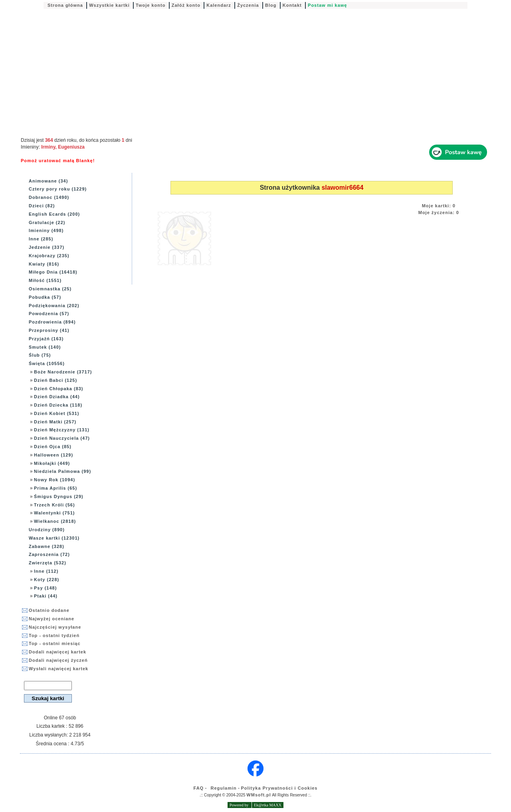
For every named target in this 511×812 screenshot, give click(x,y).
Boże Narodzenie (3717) (63, 372)
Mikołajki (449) (52, 463)
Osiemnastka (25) (50, 289)
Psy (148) (45, 588)
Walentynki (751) (54, 513)
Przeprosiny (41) (49, 330)
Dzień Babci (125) (55, 380)
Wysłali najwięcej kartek (58, 669)
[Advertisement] (255, 73)
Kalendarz (219, 5)
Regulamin (224, 788)
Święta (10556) (47, 363)
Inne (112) (46, 571)
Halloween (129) (53, 455)
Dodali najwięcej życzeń (58, 660)
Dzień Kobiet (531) (56, 413)
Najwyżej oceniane (51, 619)
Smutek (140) (45, 347)
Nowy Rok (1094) (54, 480)
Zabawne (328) (47, 546)
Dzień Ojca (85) (53, 447)
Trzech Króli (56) (54, 505)
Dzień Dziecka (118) (58, 405)
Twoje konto (151, 5)
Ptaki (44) (46, 596)
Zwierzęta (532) (48, 563)
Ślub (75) (40, 355)
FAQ (199, 788)
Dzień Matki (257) (55, 422)
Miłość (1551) (45, 280)
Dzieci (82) (42, 206)
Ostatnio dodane (49, 610)
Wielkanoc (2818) (55, 521)
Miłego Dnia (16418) (53, 272)
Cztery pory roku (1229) (58, 189)
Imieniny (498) (46, 230)
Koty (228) (47, 580)
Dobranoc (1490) (49, 197)
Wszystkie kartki (109, 5)
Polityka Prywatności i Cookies (279, 788)
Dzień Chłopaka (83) (59, 389)
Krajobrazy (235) (49, 256)
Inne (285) (41, 239)
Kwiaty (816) (44, 264)
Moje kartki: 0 (439, 206)
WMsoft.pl (259, 795)
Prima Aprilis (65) (55, 488)
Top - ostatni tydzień (54, 635)
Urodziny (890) (47, 530)
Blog (271, 5)
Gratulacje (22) (47, 222)
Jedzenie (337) (47, 247)
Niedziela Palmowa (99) (62, 471)
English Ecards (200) (54, 214)
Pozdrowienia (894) (52, 322)
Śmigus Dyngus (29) (59, 496)
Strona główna (65, 5)
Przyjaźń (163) (46, 339)
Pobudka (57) (45, 297)
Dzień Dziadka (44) (57, 397)
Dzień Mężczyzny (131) (62, 430)
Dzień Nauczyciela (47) (62, 438)
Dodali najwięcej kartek (57, 652)
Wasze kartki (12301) (54, 538)
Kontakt (292, 5)
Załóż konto (186, 5)
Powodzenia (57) (49, 314)
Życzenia (248, 5)
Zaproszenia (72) (49, 554)
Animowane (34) (48, 181)
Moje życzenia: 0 (439, 212)
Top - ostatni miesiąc (55, 643)
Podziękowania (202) (54, 306)
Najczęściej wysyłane (55, 627)
